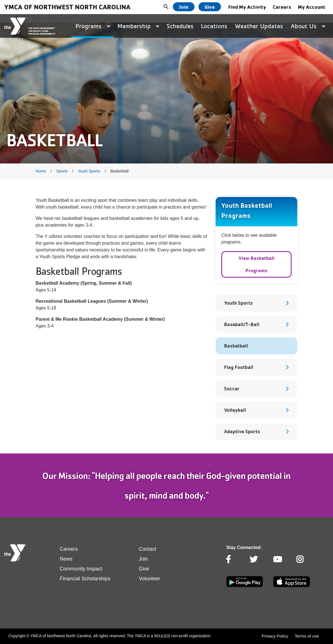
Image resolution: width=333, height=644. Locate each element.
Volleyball (235, 410)
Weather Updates (259, 26)
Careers (282, 7)
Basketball (236, 346)
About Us (308, 26)
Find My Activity (247, 7)
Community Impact (81, 569)
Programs (93, 26)
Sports (62, 171)
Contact (147, 549)
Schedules (180, 26)
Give (210, 7)
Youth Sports (89, 171)
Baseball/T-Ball (242, 324)
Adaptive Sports (242, 431)
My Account (312, 7)
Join (184, 7)
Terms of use (307, 636)
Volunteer (149, 579)
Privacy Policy (275, 636)
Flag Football (239, 367)
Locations (214, 26)
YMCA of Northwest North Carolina (67, 7)
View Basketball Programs (256, 264)
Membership (138, 26)
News (66, 559)
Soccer (232, 389)
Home (41, 171)
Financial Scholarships (85, 579)
